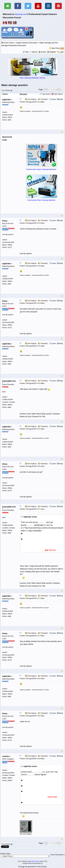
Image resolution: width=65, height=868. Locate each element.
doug (5, 221)
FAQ (27, 52)
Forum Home (9, 43)
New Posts (56, 48)
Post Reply (7, 90)
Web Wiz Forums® (34, 861)
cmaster (6, 756)
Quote (54, 99)
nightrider (7, 99)
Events (42, 52)
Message (23, 94)
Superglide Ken (9, 382)
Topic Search (45, 94)
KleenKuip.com (21, 14)
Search (33, 52)
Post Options (31, 99)
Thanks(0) (43, 99)
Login (62, 52)
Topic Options (57, 94)
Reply (61, 99)
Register (53, 52)
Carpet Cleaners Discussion (27, 43)
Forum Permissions (58, 855)
